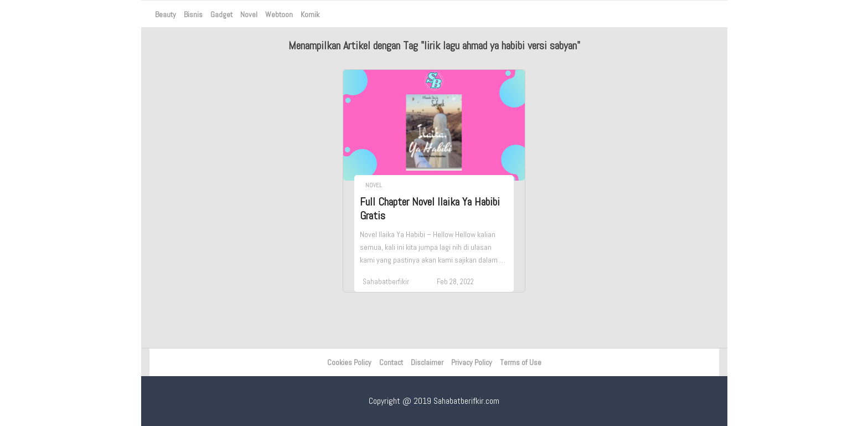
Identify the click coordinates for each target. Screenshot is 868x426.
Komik (310, 14)
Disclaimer (427, 362)
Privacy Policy (472, 362)
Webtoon (279, 14)
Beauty (166, 14)
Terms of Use (521, 362)
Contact (391, 362)
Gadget (221, 14)
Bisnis (193, 14)
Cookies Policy (349, 362)
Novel (249, 14)
